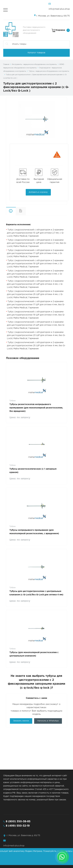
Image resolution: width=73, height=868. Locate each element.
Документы (26, 211)
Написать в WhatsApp (48, 721)
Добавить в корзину (38, 192)
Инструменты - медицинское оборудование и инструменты (34, 64)
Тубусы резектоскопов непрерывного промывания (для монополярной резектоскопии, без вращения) (36, 408)
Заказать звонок (21, 721)
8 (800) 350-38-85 (18, 822)
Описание (11, 211)
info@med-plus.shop (59, 9)
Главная (6, 64)
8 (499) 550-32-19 (18, 826)
